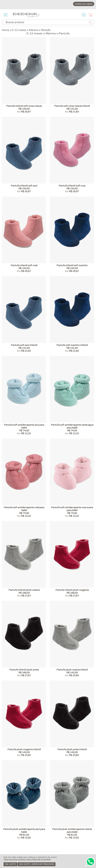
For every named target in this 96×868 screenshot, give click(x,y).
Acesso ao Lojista (84, 4)
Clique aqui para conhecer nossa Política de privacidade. (27, 859)
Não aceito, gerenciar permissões (37, 864)
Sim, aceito (10, 864)
